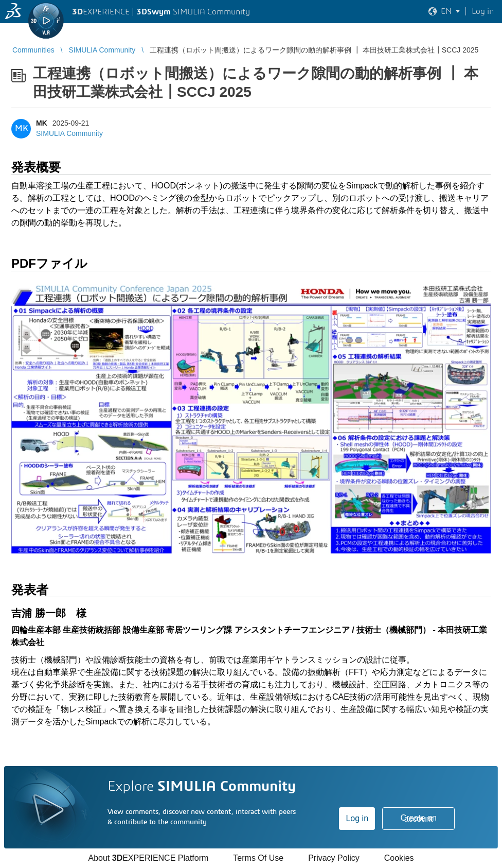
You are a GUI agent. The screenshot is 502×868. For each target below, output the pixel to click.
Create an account (419, 818)
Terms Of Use (258, 858)
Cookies (399, 858)
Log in (357, 818)
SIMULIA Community (69, 133)
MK (42, 123)
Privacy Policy (334, 858)
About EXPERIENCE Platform (148, 858)
